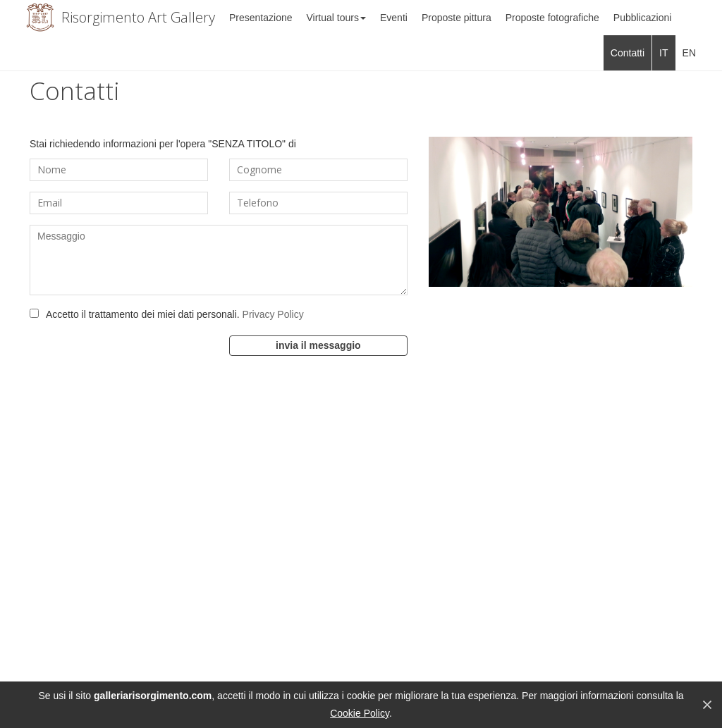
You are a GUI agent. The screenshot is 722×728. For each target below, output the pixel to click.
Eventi (394, 18)
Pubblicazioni (643, 18)
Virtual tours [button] (336, 18)
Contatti (628, 53)
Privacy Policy (273, 314)
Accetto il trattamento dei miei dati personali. (175, 314)
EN (689, 53)
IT (663, 53)
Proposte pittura (457, 18)
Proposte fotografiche (552, 18)
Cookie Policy (360, 713)
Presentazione (261, 18)
